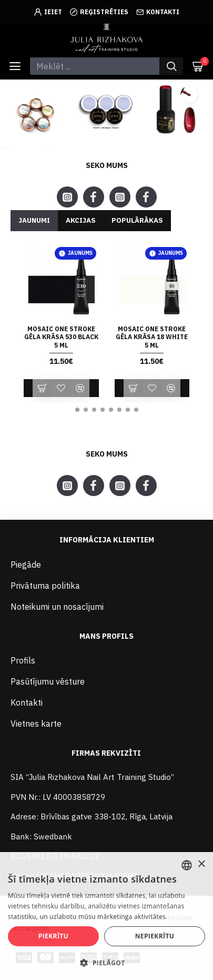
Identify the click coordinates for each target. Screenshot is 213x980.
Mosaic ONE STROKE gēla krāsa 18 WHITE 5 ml (152, 337)
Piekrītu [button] (53, 936)
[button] (77, 410)
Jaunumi (34, 220)
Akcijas (81, 220)
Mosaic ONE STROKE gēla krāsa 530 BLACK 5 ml (61, 337)
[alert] (106, 916)
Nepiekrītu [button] (155, 936)
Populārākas (137, 220)
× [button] (201, 864)
